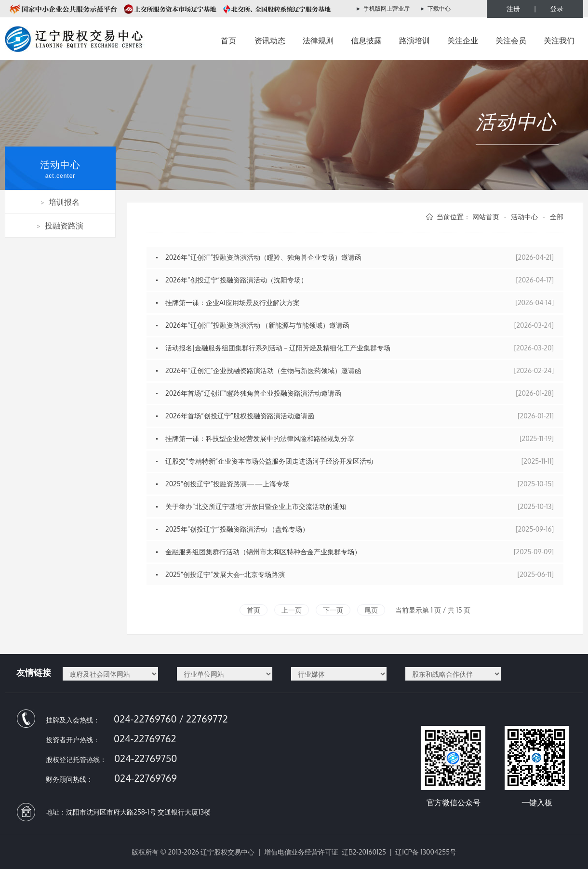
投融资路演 (60, 226)
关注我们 (559, 40)
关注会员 (511, 40)
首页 (228, 40)
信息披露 (366, 40)
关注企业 (463, 40)
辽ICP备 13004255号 (426, 852)
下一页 (333, 610)
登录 (557, 8)
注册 (513, 8)
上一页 (292, 610)
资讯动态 (270, 40)
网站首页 (486, 217)
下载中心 (439, 8)
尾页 (371, 610)
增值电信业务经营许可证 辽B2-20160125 (325, 852)
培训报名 (60, 202)
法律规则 (318, 40)
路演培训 (414, 40)
